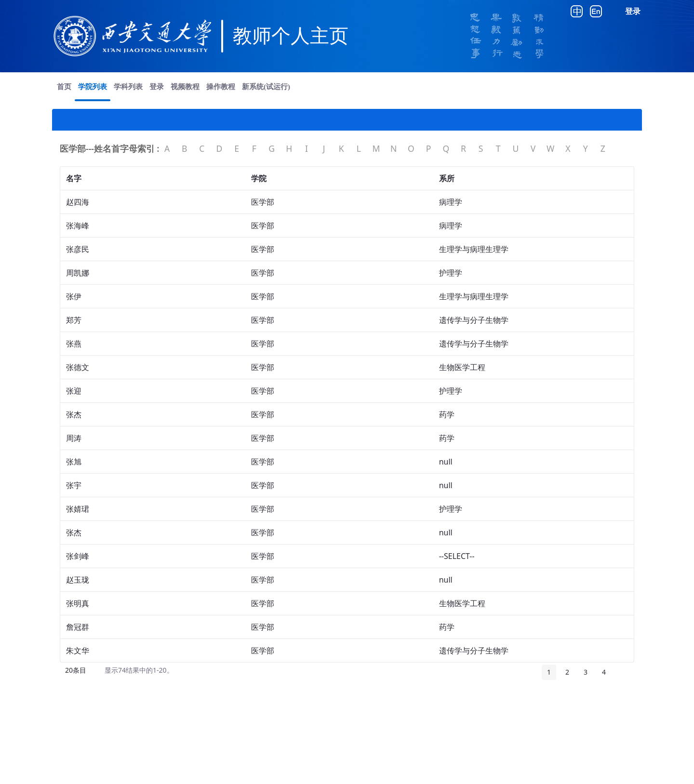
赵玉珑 (78, 580)
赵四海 (78, 202)
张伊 (74, 296)
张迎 (74, 391)
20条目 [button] (80, 672)
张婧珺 (78, 509)
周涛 (74, 438)
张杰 (74, 414)
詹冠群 (78, 627)
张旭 (74, 462)
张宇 (74, 485)
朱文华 (78, 651)
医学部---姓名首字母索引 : (109, 148)
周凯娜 (78, 273)
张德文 (78, 367)
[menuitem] (64, 87)
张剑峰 (78, 556)
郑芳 (74, 320)
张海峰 (78, 226)
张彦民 (78, 249)
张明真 (78, 603)
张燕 (74, 344)
